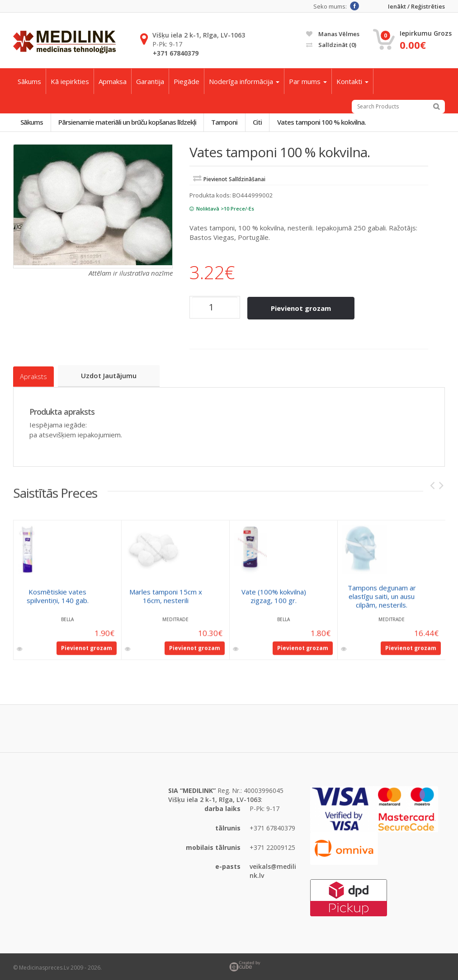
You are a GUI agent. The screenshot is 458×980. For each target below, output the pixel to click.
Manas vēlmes (333, 34)
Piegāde (187, 81)
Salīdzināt (331, 45)
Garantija (150, 81)
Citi (263, 122)
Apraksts (33, 375)
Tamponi (228, 122)
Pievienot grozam (302, 308)
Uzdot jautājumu (110, 375)
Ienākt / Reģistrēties (416, 7)
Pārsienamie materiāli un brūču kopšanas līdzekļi (130, 122)
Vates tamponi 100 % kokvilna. (328, 122)
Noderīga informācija (244, 81)
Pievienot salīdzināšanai (234, 180)
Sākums (29, 81)
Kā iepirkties (70, 81)
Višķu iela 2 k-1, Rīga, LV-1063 (199, 35)
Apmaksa (113, 81)
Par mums (308, 81)
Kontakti (352, 81)
